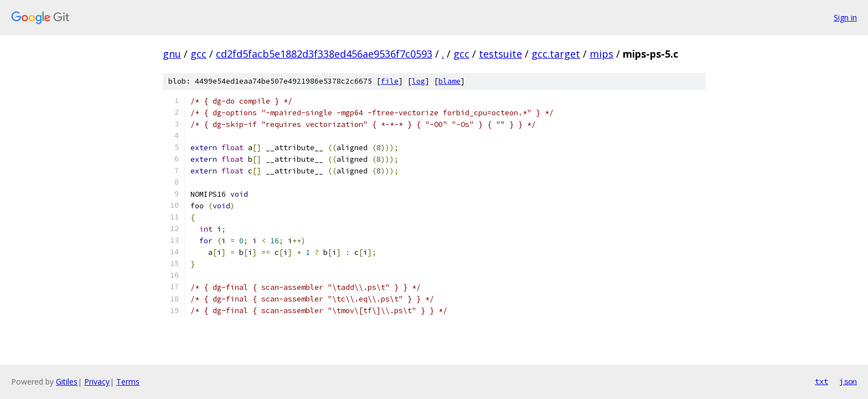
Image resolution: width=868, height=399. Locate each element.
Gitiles (67, 382)
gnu (172, 54)
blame (449, 81)
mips (601, 54)
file (390, 81)
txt (821, 381)
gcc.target (556, 54)
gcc (198, 54)
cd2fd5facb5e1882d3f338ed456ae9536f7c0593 (324, 54)
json (848, 381)
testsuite (500, 54)
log (418, 81)
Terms (128, 382)
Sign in (845, 17)
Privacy (97, 382)
